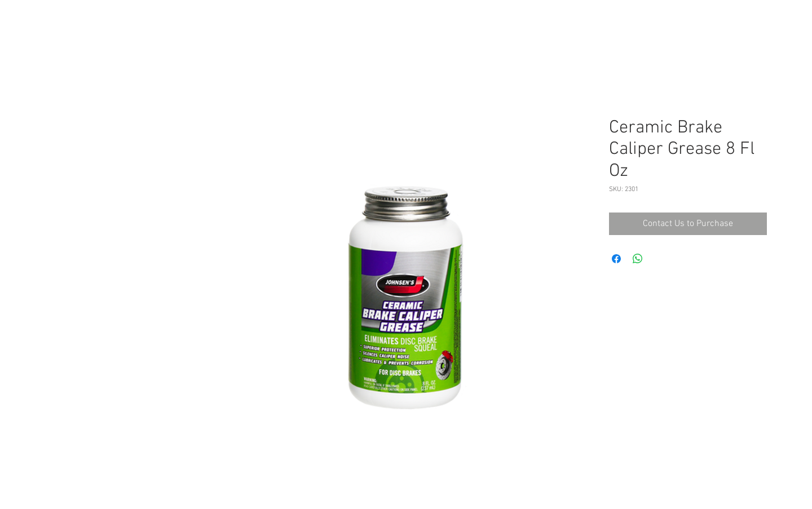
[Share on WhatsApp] (638, 259)
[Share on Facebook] (616, 259)
